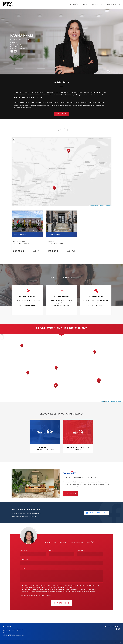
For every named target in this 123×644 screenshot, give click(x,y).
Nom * (51, 551)
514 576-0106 (16, 44)
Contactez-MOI (61, 603)
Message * (24, 568)
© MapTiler (96, 205)
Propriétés (73, 4)
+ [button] (14, 139)
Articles (84, 4)
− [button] (14, 142)
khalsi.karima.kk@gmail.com (20, 49)
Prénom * (24, 551)
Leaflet (91, 205)
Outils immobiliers (97, 4)
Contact (111, 4)
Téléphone (24, 560)
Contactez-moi (62, 114)
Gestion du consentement (95, 642)
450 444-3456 (17, 46)
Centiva (118, 642)
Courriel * (81, 551)
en (119, 4)
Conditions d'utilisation (45, 596)
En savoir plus (70, 494)
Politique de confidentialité (29, 596)
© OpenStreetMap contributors (105, 205)
